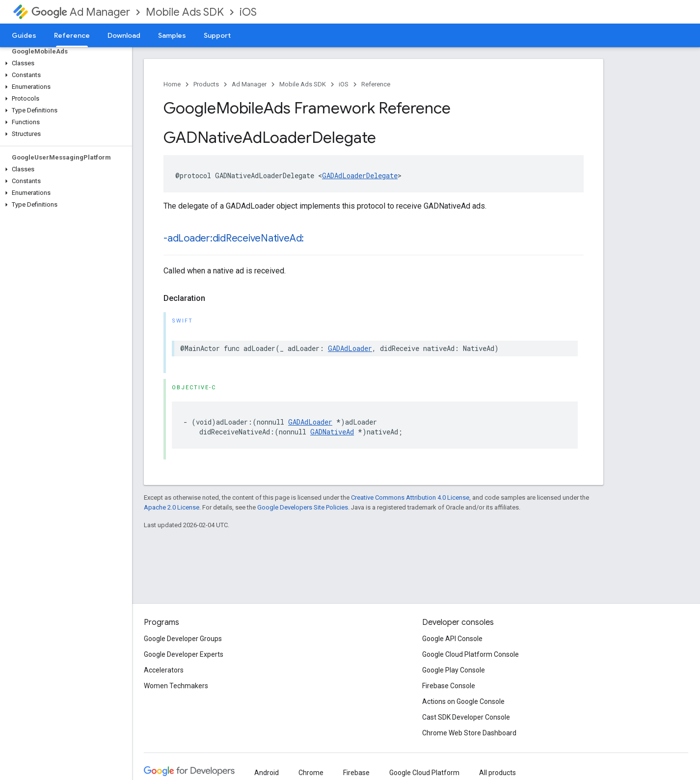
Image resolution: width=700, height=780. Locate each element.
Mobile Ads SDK (185, 12)
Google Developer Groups (183, 639)
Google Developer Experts (184, 654)
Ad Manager (81, 12)
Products (206, 84)
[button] (64, 63)
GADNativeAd (332, 432)
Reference (376, 84)
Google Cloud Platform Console (471, 654)
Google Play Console (454, 670)
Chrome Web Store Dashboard (469, 733)
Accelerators (164, 670)
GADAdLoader (350, 348)
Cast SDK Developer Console (466, 717)
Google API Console (452, 639)
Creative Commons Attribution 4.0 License (410, 498)
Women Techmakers (176, 686)
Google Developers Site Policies (303, 507)
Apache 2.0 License (172, 507)
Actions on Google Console (463, 701)
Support (217, 35)
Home (172, 84)
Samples (172, 35)
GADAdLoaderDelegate (360, 175)
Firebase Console (449, 686)
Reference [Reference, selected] (72, 35)
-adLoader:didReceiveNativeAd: (234, 238)
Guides (24, 35)
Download (124, 35)
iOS (248, 12)
